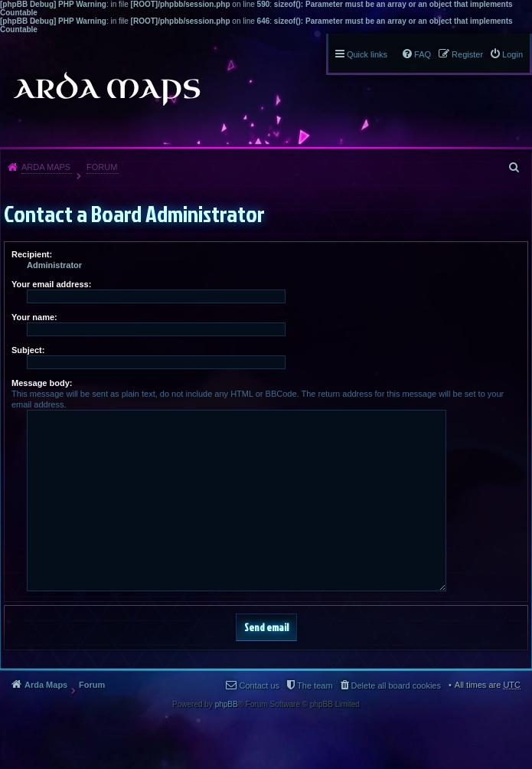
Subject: (28, 350)
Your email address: (51, 284)
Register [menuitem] (467, 54)
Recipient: (32, 254)
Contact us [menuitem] (259, 686)
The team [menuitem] (315, 686)
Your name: (34, 317)
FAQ (423, 54)
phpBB (227, 704)
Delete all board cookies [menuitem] (396, 686)
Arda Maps (46, 167)
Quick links (367, 54)
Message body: (42, 383)
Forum (102, 167)
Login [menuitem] (512, 54)
